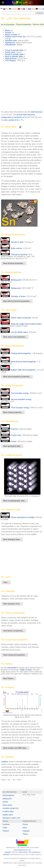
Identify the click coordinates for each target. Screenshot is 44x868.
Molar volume (11, 248)
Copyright (26, 831)
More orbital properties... (13, 412)
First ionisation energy (15, 393)
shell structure (37, 112)
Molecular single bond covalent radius (21, 324)
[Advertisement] (22, 87)
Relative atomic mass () (15, 37)
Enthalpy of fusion (13, 296)
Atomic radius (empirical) (16, 318)
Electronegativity (8, 795)
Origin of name (26, 670)
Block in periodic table (14, 56)
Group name (10, 52)
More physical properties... (14, 263)
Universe (9, 429)
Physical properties (24, 24)
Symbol (8, 32)
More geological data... (12, 446)
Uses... (6, 582)
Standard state (11, 41)
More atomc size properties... (15, 337)
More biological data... (12, 539)
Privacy (25, 824)
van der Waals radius (14, 332)
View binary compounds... (14, 631)
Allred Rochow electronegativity (18, 362)
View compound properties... (15, 655)
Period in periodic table (14, 54)
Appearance (10, 43)
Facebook (6, 824)
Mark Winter (23, 852)
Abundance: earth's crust (11, 818)
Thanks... (26, 834)
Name (7, 30)
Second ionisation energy (16, 399)
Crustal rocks (11, 435)
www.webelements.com (22, 850)
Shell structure (11, 58)
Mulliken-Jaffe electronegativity (18, 370)
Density (5, 802)
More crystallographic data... (15, 501)
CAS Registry (10, 60)
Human (9, 441)
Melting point (11, 280)
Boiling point (11, 288)
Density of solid (12, 242)
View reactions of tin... (12, 604)
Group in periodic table (14, 50)
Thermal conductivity (14, 255)
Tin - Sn (23, 2)
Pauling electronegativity (16, 353)
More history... (9, 678)
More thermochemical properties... (17, 301)
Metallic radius (8, 815)
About (25, 828)
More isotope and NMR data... (15, 748)
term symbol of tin (12, 120)
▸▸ (2, 8)
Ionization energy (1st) (11, 808)
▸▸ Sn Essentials (8, 25)
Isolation (5, 762)
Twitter (5, 828)
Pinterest (6, 831)
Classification (10, 45)
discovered (12, 668)
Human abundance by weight (18, 517)
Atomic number (11, 34)
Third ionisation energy (15, 408)
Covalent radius (8, 811)
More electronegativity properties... (17, 377)
